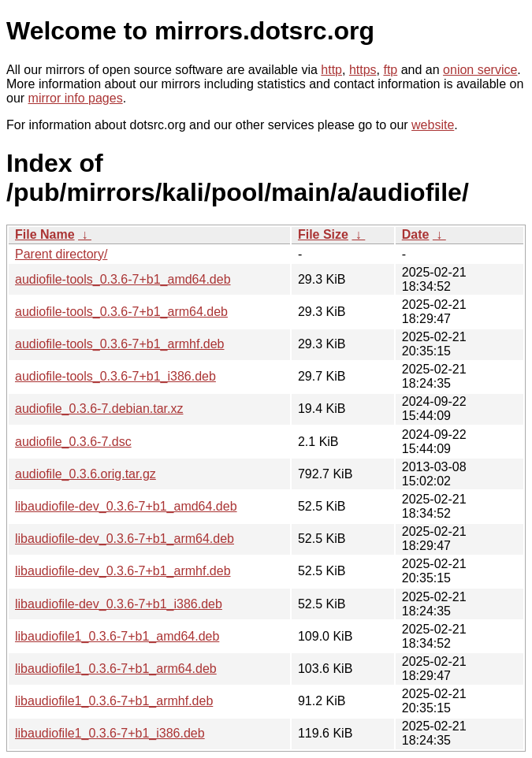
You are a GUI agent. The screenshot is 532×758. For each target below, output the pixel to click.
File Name (45, 234)
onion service (480, 70)
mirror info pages (76, 98)
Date (416, 234)
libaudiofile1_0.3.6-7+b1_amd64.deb (117, 636)
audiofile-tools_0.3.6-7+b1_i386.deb (115, 376)
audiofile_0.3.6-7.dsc (73, 442)
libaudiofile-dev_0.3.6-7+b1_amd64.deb (126, 506)
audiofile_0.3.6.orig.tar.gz (86, 474)
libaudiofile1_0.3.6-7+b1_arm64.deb (116, 669)
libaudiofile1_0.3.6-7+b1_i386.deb (110, 733)
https (363, 70)
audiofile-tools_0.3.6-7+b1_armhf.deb (120, 344)
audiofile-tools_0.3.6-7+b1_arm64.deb (121, 312)
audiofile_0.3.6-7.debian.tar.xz (99, 409)
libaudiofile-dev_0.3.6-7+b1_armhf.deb (123, 571)
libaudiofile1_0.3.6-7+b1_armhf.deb (114, 701)
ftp (390, 70)
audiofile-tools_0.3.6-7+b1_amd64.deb (123, 279)
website (433, 125)
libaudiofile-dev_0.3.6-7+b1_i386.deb (119, 604)
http (331, 70)
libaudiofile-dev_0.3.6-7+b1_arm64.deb (125, 539)
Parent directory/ (61, 254)
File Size (323, 234)
